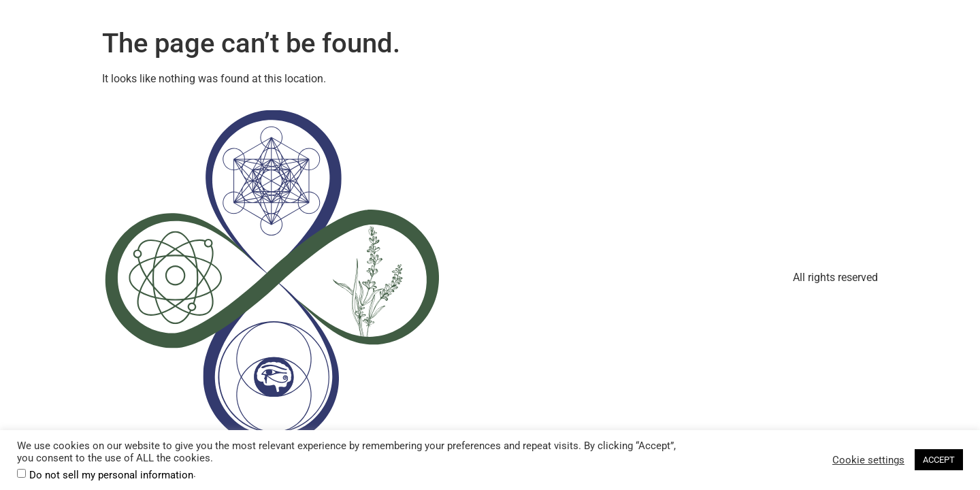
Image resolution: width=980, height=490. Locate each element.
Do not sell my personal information (111, 475)
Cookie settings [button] (868, 460)
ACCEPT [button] (939, 460)
